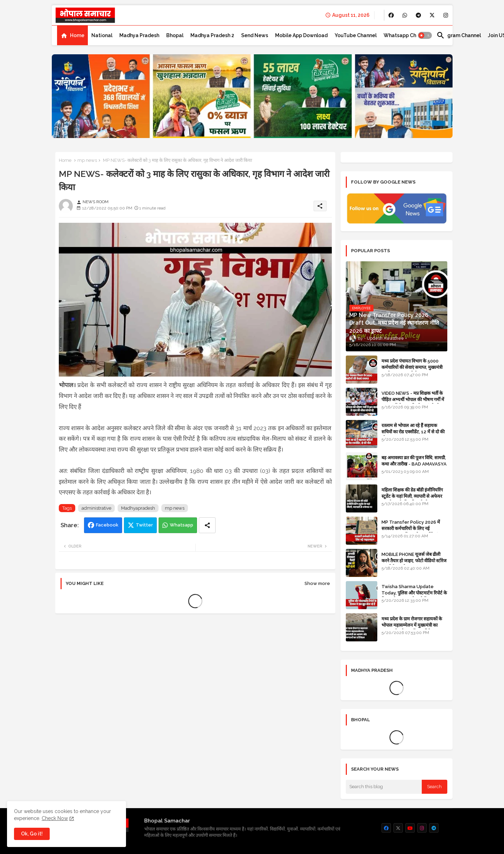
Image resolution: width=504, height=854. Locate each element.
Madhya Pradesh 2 (212, 35)
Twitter (144, 525)
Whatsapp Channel (407, 35)
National (102, 35)
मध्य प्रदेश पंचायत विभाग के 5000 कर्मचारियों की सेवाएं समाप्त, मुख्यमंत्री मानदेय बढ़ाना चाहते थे (412, 367)
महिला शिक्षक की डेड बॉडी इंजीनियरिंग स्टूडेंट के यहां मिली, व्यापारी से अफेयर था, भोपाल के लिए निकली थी (412, 496)
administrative (96, 508)
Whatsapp (181, 525)
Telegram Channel (459, 35)
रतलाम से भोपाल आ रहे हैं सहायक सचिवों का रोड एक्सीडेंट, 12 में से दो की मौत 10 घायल (413, 432)
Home (77, 35)
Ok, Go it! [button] (32, 834)
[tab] (72, 35)
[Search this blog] (384, 787)
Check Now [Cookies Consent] (55, 818)
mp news (87, 160)
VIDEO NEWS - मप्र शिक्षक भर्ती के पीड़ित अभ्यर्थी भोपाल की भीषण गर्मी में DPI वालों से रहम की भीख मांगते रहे (413, 400)
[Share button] (207, 525)
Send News (255, 35)
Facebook (107, 525)
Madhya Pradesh (139, 35)
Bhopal (175, 35)
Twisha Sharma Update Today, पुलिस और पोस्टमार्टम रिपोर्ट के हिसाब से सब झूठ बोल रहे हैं (414, 593)
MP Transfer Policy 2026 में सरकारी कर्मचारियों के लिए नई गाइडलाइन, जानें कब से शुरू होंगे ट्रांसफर (414, 528)
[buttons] (391, 15)
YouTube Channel (356, 35)
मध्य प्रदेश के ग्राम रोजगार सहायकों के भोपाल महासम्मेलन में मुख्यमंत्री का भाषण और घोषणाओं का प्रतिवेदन (412, 625)
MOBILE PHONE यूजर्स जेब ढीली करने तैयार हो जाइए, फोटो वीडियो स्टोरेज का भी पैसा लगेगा (414, 561)
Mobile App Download (301, 35)
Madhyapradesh (138, 508)
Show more (317, 583)
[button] (425, 35)
